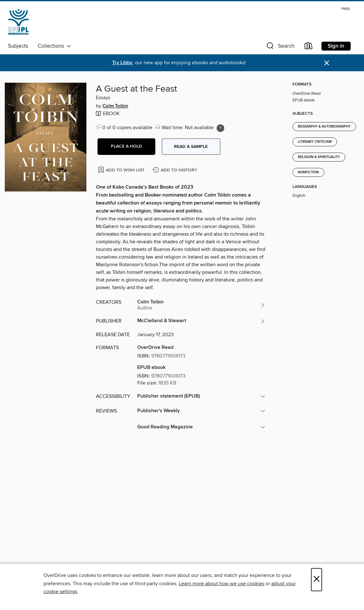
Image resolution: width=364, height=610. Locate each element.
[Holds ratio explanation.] (220, 128)
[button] (280, 47)
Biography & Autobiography (324, 127)
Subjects (18, 46)
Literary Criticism (315, 142)
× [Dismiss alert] (327, 63)
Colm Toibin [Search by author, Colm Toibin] (115, 106)
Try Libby (122, 63)
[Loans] (309, 47)
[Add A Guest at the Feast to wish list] (122, 170)
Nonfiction (308, 172)
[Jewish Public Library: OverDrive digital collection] (18, 22)
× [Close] (317, 580)
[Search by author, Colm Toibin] (201, 305)
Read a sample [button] (191, 147)
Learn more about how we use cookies (222, 584)
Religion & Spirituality (319, 157)
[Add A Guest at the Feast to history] (176, 170)
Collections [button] (54, 46)
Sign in (336, 46)
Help (346, 9)
